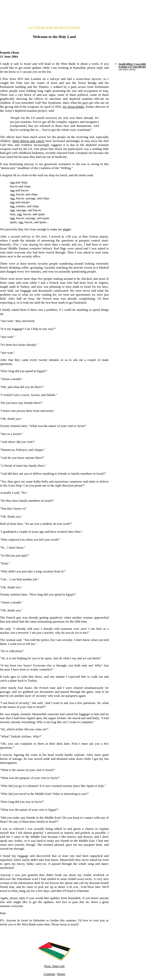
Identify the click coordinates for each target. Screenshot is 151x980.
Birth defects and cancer (28, 141)
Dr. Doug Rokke (74, 107)
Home (61, 974)
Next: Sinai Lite (54, 966)
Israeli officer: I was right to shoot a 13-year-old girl (132, 65)
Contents (49, 974)
